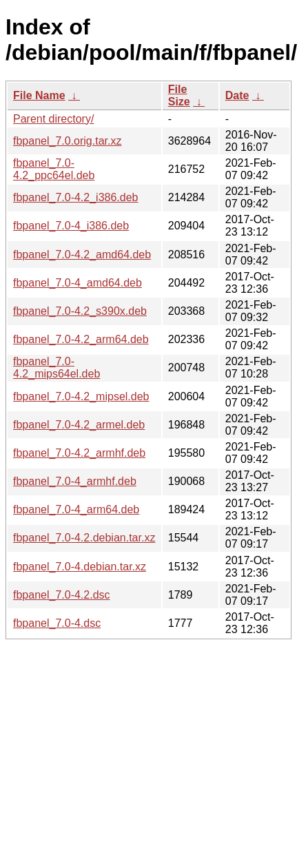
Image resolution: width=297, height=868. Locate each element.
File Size (179, 95)
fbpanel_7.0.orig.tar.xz (67, 141)
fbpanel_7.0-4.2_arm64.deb (81, 339)
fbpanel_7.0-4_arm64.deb (76, 509)
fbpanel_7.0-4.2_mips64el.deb (57, 368)
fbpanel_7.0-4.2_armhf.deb (79, 453)
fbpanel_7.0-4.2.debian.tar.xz (84, 538)
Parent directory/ (53, 119)
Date (237, 95)
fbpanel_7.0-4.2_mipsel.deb (81, 396)
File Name (39, 95)
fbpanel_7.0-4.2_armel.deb (79, 425)
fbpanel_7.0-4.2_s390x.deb (80, 311)
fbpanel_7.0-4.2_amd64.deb (82, 255)
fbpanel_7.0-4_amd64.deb (78, 283)
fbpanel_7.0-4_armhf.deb (75, 481)
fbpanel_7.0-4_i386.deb (71, 226)
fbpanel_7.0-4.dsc (57, 623)
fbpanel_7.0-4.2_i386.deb (76, 197)
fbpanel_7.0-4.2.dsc (62, 595)
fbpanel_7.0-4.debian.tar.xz (80, 567)
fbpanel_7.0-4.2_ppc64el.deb (54, 169)
